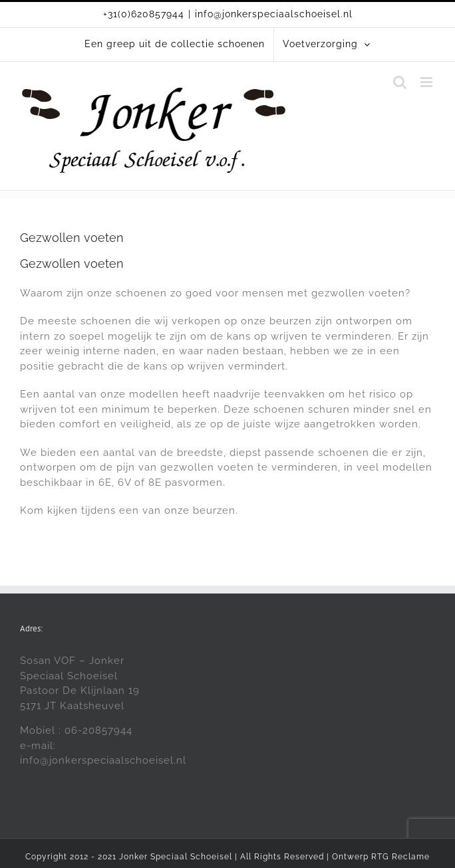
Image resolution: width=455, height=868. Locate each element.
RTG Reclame (400, 857)
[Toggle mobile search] (400, 82)
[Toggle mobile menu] (428, 82)
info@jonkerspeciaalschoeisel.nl (274, 14)
